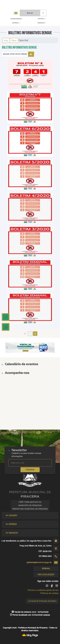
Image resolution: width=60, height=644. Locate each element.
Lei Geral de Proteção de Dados (42, 601)
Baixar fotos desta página (15, 54)
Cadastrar (30, 470)
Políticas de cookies (49, 593)
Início (6, 40)
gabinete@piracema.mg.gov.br (39, 562)
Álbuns (14, 40)
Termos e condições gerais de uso (43, 590)
